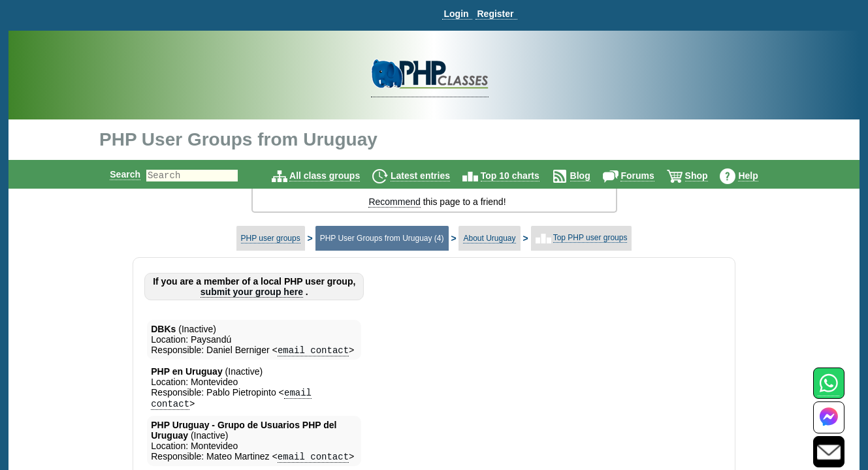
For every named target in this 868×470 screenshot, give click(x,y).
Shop (708, 176)
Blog (591, 176)
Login (456, 14)
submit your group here (252, 292)
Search (114, 174)
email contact (313, 351)
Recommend (394, 202)
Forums (648, 176)
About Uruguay (489, 238)
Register (495, 14)
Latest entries (431, 176)
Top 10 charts (521, 176)
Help (759, 176)
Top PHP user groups (590, 238)
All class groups (336, 176)
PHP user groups (271, 238)
